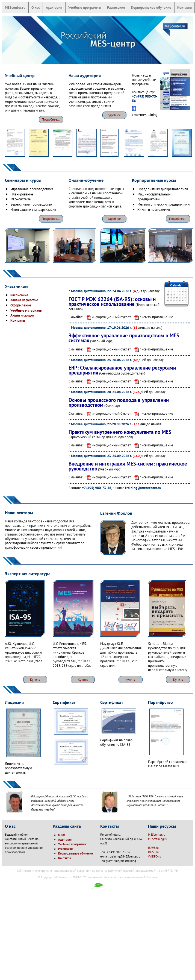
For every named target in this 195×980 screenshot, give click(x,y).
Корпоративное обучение (151, 7)
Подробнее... (51, 119)
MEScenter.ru (15, 7)
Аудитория (54, 7)
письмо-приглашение (152, 317)
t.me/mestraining (145, 115)
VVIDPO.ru (155, 856)
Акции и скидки (22, 315)
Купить (35, 679)
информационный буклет (107, 317)
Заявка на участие (24, 300)
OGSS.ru (153, 852)
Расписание (116, 7)
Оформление (21, 305)
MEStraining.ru (158, 839)
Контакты (184, 7)
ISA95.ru (153, 848)
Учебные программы (85, 7)
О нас (36, 7)
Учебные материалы (26, 310)
